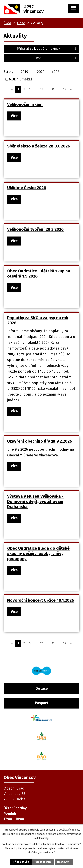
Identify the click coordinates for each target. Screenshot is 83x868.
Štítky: (9, 72)
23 (53, 89)
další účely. (43, 838)
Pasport (42, 703)
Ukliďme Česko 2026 (27, 188)
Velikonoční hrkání (25, 104)
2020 (41, 72)
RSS (57, 58)
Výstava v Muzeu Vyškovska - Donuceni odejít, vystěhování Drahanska (35, 501)
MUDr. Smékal (20, 79)
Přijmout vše (21, 862)
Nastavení (64, 862)
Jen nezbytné (43, 862)
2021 (57, 72)
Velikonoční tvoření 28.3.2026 (35, 229)
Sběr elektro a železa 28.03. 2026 (39, 146)
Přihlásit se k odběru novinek (47, 49)
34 (65, 89)
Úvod (7, 23)
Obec (21, 23)
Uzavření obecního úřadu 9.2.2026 (40, 441)
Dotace (42, 689)
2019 (24, 72)
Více (14, 116)
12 (41, 89)
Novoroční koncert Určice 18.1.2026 (41, 600)
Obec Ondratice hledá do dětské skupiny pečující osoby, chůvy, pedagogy (38, 553)
